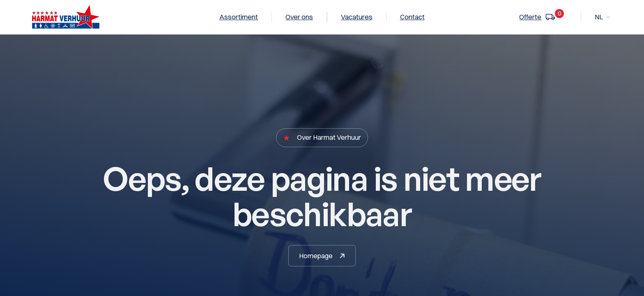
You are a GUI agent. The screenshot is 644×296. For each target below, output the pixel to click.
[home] (66, 17)
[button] (603, 17)
